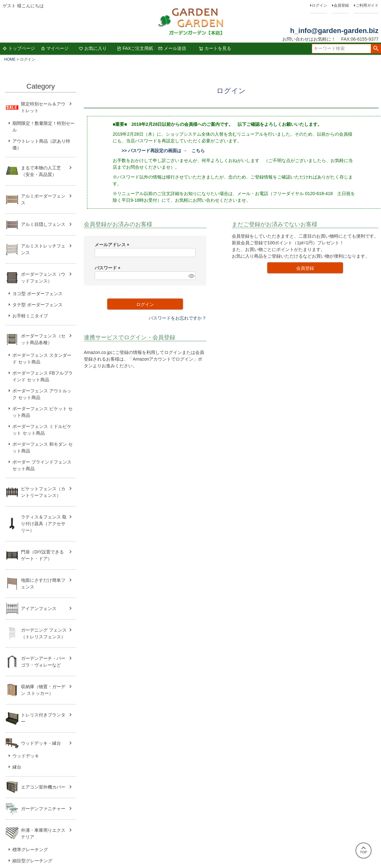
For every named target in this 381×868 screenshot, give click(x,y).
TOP (364, 850)
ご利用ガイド (367, 5)
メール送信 (172, 48)
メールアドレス (113, 245)
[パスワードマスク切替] (191, 276)
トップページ (19, 48)
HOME (10, 59)
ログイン (319, 5)
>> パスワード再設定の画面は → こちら (163, 151)
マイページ (55, 48)
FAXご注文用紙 (135, 48)
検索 (376, 49)
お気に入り (93, 48)
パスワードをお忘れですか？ (177, 318)
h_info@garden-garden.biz (334, 31)
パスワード (109, 268)
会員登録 (341, 5)
